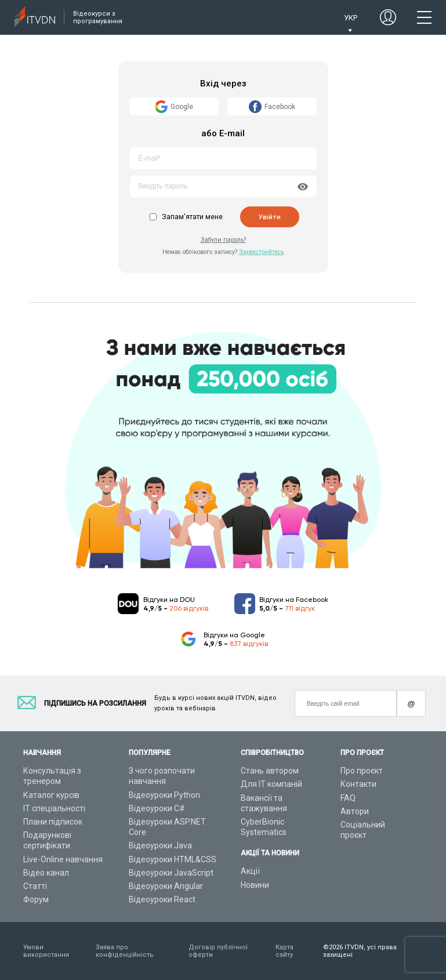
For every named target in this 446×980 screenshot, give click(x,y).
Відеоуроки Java (160, 845)
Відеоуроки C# (157, 808)
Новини (255, 885)
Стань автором (270, 771)
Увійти (270, 217)
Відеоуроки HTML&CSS (173, 859)
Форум (36, 899)
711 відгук (300, 608)
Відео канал (46, 873)
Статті (35, 886)
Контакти (358, 784)
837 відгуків (249, 644)
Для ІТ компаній (271, 784)
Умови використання (46, 951)
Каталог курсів (51, 795)
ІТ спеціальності (54, 808)
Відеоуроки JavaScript (171, 873)
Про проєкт (362, 771)
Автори (355, 811)
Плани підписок (53, 822)
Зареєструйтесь (261, 252)
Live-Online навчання (63, 859)
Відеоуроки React (162, 899)
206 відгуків (189, 608)
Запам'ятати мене (192, 217)
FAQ (348, 798)
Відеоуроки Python (164, 795)
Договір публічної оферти (218, 951)
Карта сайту (284, 951)
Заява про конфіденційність (125, 951)
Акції (250, 871)
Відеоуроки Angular (166, 886)
